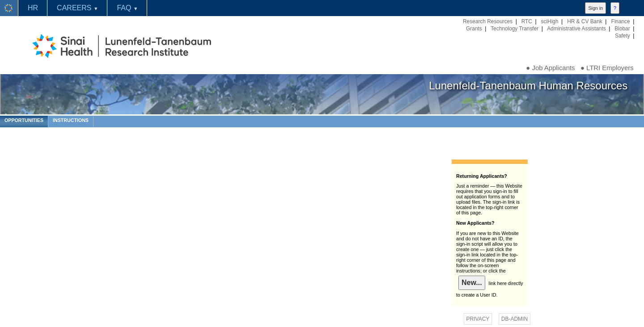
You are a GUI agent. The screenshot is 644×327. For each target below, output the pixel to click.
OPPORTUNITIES (24, 120)
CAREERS (77, 8)
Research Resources (488, 21)
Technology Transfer (515, 29)
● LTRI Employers (607, 68)
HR (33, 8)
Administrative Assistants (576, 29)
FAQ (127, 8)
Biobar (622, 29)
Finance (620, 21)
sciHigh (550, 21)
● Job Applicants (550, 68)
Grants (474, 29)
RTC (527, 21)
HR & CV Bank (585, 21)
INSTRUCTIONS (71, 120)
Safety (623, 36)
